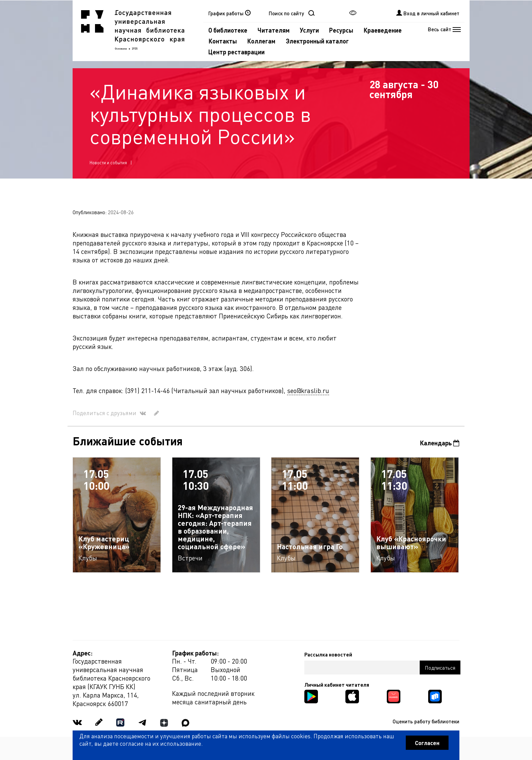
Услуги (309, 30)
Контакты (223, 41)
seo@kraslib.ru (308, 391)
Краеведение (383, 30)
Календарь (440, 443)
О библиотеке (228, 30)
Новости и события (108, 162)
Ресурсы (341, 30)
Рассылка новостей (328, 654)
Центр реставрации (236, 52)
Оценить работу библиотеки (426, 721)
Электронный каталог (317, 41)
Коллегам (261, 41)
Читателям (274, 30)
